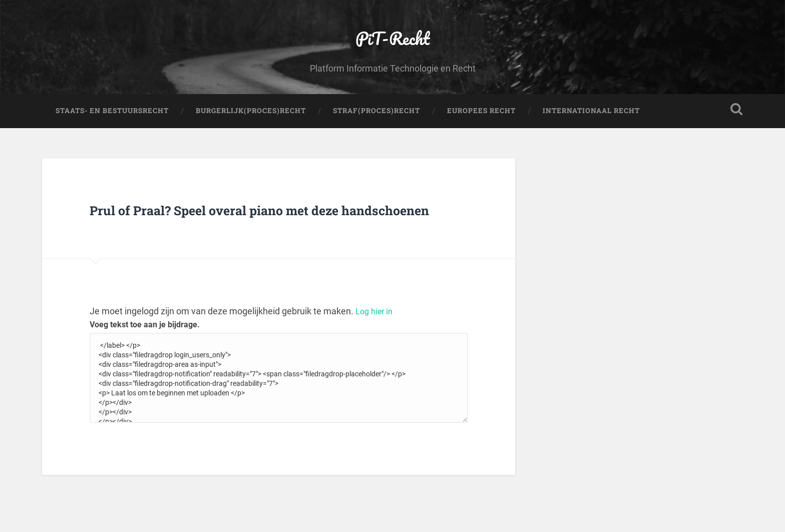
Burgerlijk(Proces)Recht (251, 143)
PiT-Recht (393, 53)
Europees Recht (481, 143)
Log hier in (376, 368)
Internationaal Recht (591, 143)
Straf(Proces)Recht (376, 143)
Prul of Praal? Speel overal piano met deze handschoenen (269, 252)
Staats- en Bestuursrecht (112, 143)
